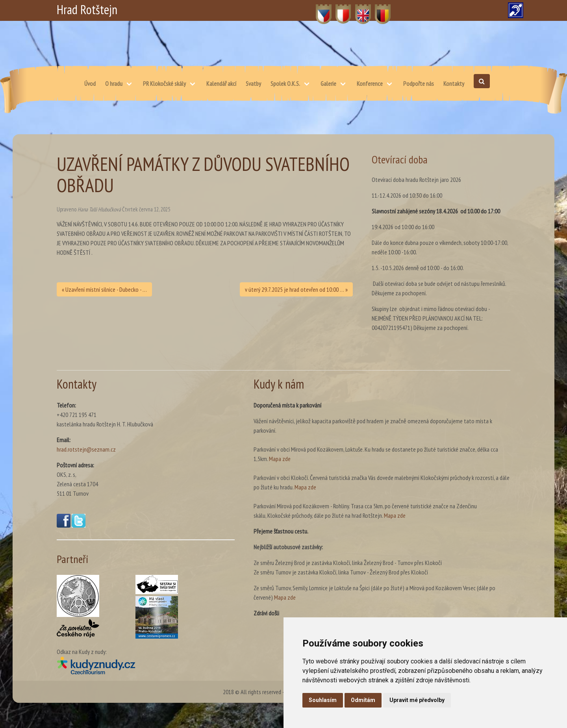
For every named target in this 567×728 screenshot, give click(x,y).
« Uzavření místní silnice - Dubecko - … (104, 289)
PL (338, 10)
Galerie (328, 83)
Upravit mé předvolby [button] (417, 700)
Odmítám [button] (363, 700)
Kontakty (454, 83)
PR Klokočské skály (164, 83)
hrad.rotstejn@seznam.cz (86, 449)
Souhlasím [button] (323, 700)
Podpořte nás (419, 83)
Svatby (253, 83)
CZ (319, 10)
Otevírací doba (400, 159)
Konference (370, 83)
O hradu (114, 83)
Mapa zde (280, 459)
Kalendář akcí (221, 83)
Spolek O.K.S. (285, 83)
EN (359, 10)
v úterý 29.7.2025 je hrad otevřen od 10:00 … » (296, 289)
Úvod (90, 83)
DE (378, 10)
